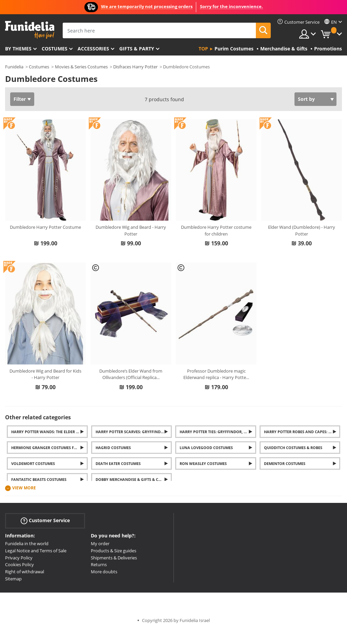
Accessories (93, 49)
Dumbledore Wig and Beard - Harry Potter (131, 230)
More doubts (104, 572)
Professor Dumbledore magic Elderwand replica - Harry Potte (216, 374)
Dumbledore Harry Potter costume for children (216, 230)
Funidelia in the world (27, 543)
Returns (99, 564)
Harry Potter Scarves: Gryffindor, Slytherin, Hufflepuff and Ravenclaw (134, 432)
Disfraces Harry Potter (135, 67)
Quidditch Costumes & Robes (293, 448)
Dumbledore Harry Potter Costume (45, 227)
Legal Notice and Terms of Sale (36, 551)
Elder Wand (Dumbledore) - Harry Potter (302, 230)
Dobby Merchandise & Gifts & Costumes (134, 479)
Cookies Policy (19, 564)
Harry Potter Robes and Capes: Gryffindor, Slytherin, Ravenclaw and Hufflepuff (302, 432)
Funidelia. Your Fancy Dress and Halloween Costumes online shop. (30, 30)
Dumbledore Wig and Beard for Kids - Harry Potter (45, 374)
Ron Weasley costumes (203, 463)
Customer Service (45, 521)
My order (100, 543)
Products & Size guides (114, 551)
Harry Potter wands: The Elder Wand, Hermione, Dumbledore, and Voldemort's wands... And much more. (49, 432)
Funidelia (14, 67)
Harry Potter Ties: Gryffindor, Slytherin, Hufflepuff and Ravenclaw (218, 432)
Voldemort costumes (33, 463)
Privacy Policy (19, 558)
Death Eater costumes (118, 463)
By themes (18, 49)
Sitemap (13, 579)
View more (24, 488)
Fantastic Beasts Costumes (39, 479)
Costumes (55, 49)
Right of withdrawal (25, 572)
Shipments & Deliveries (114, 558)
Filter (20, 99)
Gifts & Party (137, 49)
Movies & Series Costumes (81, 67)
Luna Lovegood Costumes (206, 448)
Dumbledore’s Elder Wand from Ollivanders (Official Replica (131, 374)
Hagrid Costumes (113, 448)
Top (203, 49)
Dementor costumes (285, 463)
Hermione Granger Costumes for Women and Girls (49, 448)
